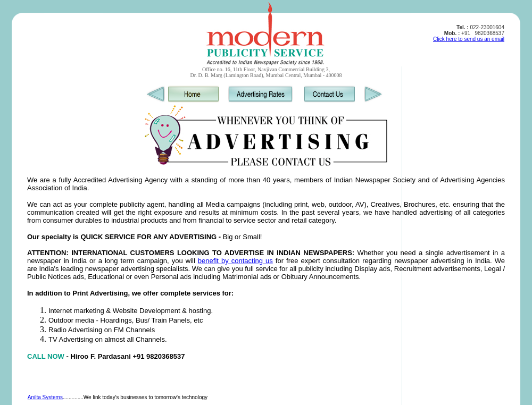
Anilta (35, 397)
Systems (53, 397)
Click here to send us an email (469, 39)
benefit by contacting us (235, 261)
